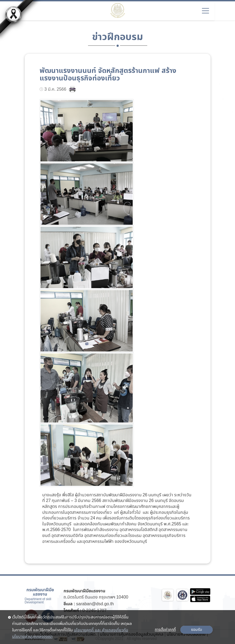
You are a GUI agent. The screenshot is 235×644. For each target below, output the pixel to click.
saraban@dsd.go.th (95, 604)
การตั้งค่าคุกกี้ (165, 630)
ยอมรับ (197, 630)
